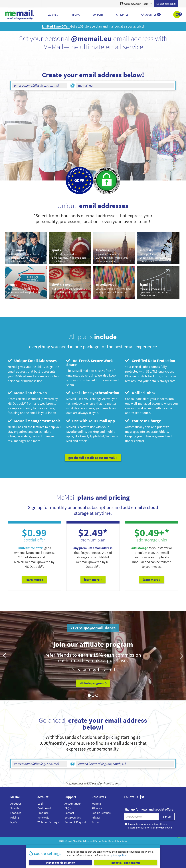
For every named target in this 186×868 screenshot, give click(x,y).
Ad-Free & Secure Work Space (90, 363)
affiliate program (93, 683)
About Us (16, 803)
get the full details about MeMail (93, 458)
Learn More (34, 580)
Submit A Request (75, 822)
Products (43, 813)
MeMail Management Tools (34, 421)
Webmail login (166, 4)
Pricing (15, 817)
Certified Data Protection (150, 361)
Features (16, 813)
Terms (95, 822)
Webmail (97, 803)
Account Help (73, 803)
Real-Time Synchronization (93, 393)
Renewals (43, 817)
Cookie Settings (101, 813)
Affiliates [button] (122, 15)
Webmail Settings (48, 822)
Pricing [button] (75, 15)
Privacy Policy (101, 841)
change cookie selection (60, 863)
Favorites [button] (151, 15)
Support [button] (98, 15)
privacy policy (118, 855)
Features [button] (52, 15)
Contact (69, 813)
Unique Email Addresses (32, 361)
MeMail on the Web (27, 393)
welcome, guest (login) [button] (136, 4)
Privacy (96, 817)
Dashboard (44, 808)
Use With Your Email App (91, 421)
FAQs (68, 808)
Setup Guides (73, 817)
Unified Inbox (140, 393)
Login (41, 803)
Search (15, 808)
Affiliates (97, 808)
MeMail (69, 841)
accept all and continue (126, 863)
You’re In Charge (143, 421)
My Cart (15, 822)
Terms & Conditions (118, 841)
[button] (177, 15)
